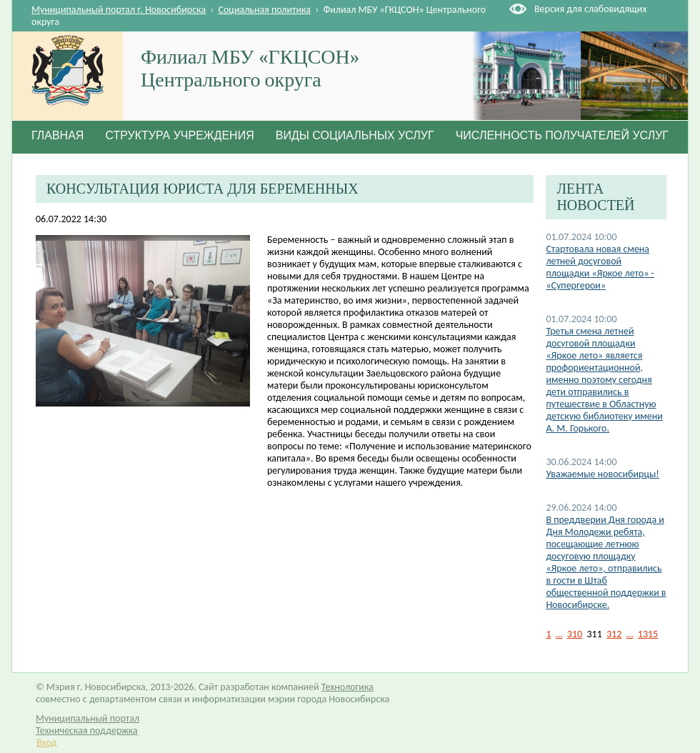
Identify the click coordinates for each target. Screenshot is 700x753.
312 (614, 634)
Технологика (347, 687)
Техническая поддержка (87, 730)
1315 (648, 634)
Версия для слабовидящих (590, 9)
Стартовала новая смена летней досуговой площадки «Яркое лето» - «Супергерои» (600, 267)
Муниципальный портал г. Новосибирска (119, 10)
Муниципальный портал (87, 718)
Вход (46, 743)
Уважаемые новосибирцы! (602, 474)
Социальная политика (265, 10)
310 (575, 634)
